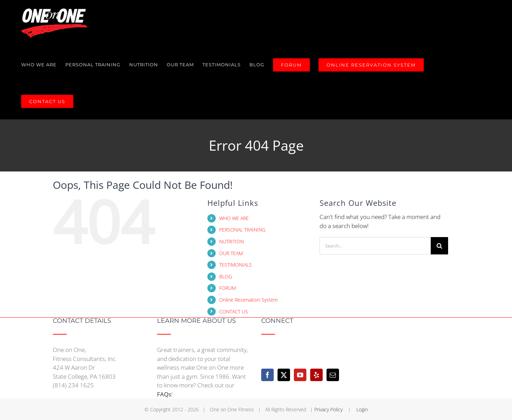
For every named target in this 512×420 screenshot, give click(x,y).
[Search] (439, 246)
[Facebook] (267, 375)
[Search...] (375, 246)
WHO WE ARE (234, 218)
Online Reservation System (248, 300)
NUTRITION (232, 241)
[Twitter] (284, 375)
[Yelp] (316, 375)
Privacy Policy (329, 409)
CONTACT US (234, 312)
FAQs (164, 394)
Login (362, 409)
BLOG (226, 276)
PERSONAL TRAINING (242, 230)
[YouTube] (300, 375)
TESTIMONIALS (236, 265)
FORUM (228, 288)
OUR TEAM (231, 253)
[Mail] (333, 375)
